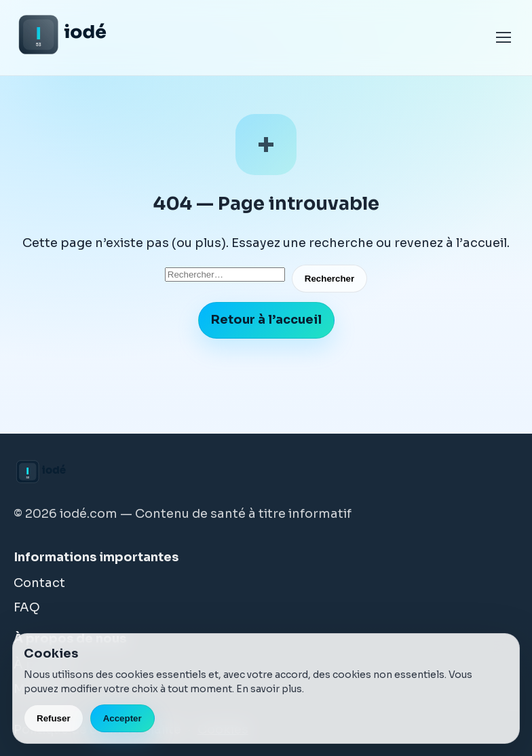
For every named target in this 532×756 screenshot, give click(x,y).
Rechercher (329, 279)
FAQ (27, 607)
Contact (39, 583)
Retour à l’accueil (266, 320)
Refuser (54, 718)
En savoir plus (269, 689)
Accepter (122, 718)
